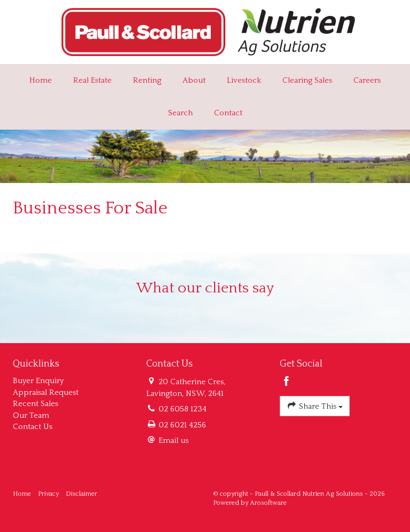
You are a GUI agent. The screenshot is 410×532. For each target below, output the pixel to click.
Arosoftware (268, 503)
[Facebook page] (287, 383)
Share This (315, 405)
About (194, 80)
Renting (147, 80)
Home (41, 80)
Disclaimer (81, 494)
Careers (367, 80)
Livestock (244, 80)
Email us (174, 440)
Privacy (48, 494)
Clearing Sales (307, 80)
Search (180, 113)
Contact (228, 113)
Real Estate (92, 80)
